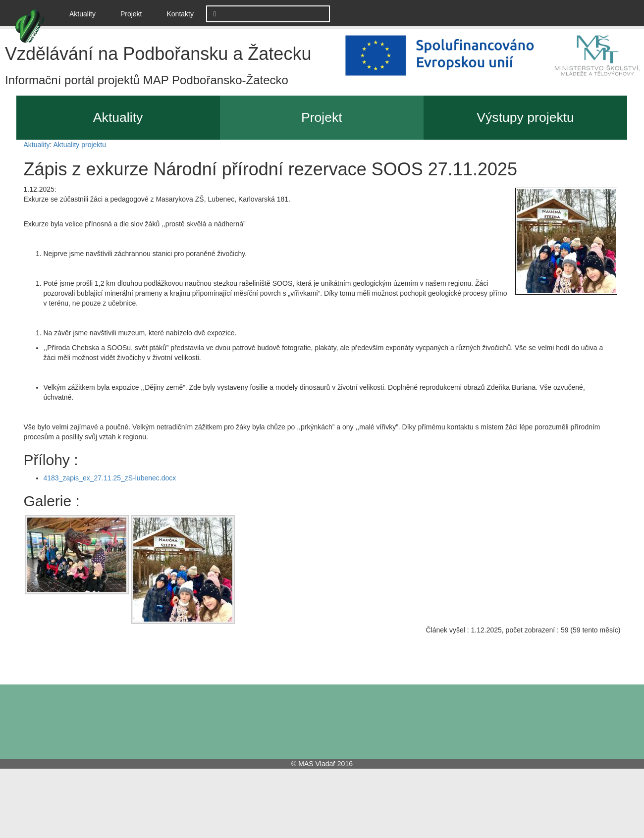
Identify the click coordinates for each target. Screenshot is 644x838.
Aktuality (86, 13)
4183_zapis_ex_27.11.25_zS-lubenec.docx (110, 478)
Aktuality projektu (80, 145)
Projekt (131, 14)
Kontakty (180, 14)
